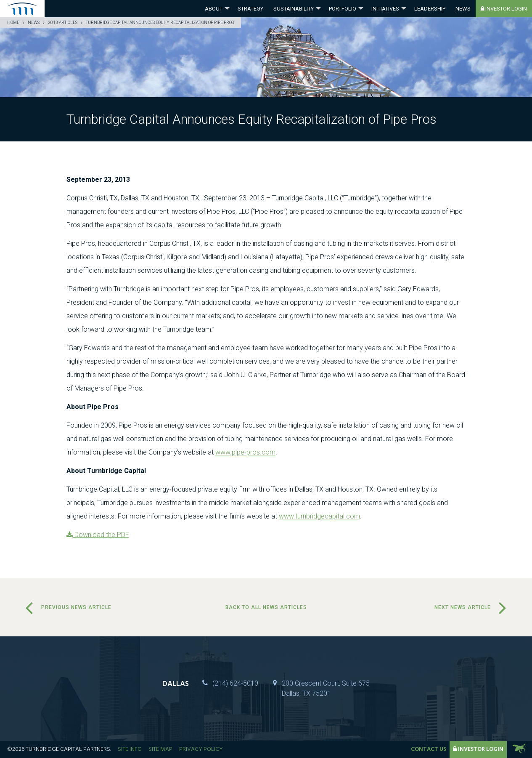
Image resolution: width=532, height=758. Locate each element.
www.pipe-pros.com (245, 452)
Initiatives (385, 9)
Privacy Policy (201, 749)
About (214, 9)
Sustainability (294, 9)
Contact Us (429, 749)
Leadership (430, 9)
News (463, 9)
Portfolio (343, 9)
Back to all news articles (266, 607)
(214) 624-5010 (235, 683)
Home (13, 23)
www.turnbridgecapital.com (319, 516)
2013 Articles (63, 23)
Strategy (250, 9)
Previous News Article (76, 607)
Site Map (160, 749)
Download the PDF (98, 535)
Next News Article (463, 607)
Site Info (130, 749)
